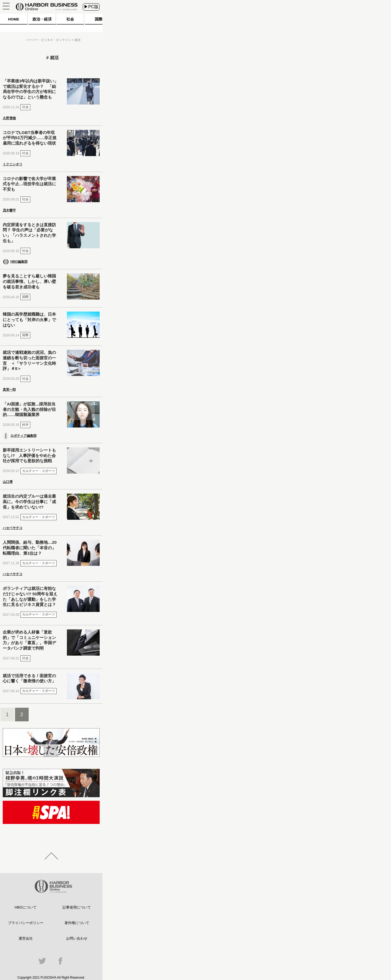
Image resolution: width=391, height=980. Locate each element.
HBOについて (26, 907)
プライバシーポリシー (26, 923)
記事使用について (77, 907)
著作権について (77, 923)
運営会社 (26, 938)
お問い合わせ (77, 938)
